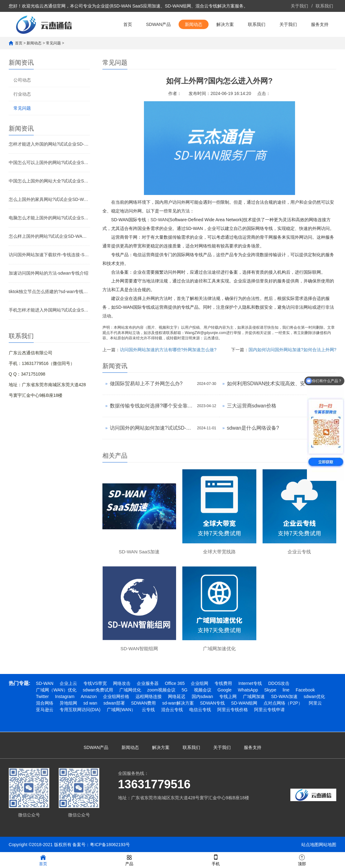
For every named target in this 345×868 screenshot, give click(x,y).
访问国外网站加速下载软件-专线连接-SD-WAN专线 (49, 255)
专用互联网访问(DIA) (80, 710)
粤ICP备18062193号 (110, 845)
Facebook (305, 690)
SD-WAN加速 (284, 696)
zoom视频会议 (161, 690)
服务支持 (320, 24)
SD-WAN (159, 220)
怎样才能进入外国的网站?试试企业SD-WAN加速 (49, 144)
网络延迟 (177, 696)
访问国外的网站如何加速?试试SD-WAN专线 (152, 428)
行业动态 (22, 94)
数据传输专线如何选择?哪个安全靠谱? (152, 406)
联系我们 (324, 6)
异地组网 (68, 703)
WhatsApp (248, 690)
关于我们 (299, 6)
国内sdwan (202, 696)
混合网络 (45, 703)
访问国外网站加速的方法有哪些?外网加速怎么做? (168, 350)
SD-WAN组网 (244, 703)
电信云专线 (200, 710)
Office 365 (175, 683)
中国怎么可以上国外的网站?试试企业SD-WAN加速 (49, 162)
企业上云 (68, 683)
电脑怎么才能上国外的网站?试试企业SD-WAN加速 (49, 218)
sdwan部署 (114, 703)
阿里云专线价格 (233, 710)
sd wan (90, 703)
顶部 (302, 860)
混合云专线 (172, 710)
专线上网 (228, 696)
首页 (128, 24)
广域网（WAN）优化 (56, 690)
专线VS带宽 (95, 683)
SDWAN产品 (159, 24)
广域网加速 (254, 696)
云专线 (148, 710)
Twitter (42, 696)
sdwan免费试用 (98, 690)
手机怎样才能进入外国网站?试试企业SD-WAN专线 (49, 310)
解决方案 (225, 24)
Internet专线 (250, 683)
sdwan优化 (314, 696)
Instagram (65, 696)
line (286, 690)
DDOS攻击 (279, 683)
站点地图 (310, 845)
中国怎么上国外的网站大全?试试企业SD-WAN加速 (49, 181)
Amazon (89, 696)
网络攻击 (122, 683)
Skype (270, 690)
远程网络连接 (149, 696)
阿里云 (315, 703)
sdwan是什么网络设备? (253, 428)
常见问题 (53, 43)
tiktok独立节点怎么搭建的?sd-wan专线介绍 (49, 292)
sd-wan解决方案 (178, 703)
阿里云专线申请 (269, 710)
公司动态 (22, 80)
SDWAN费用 (144, 703)
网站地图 (328, 845)
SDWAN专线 (213, 703)
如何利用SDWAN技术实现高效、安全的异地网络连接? (269, 384)
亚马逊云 (45, 710)
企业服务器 (148, 683)
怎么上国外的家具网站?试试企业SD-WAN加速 (49, 199)
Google (225, 690)
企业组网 (200, 683)
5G (185, 690)
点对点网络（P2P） (283, 703)
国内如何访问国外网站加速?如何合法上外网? (293, 350)
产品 (129, 860)
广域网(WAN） (121, 710)
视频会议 (203, 690)
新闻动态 (194, 24)
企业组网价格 (116, 696)
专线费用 (223, 683)
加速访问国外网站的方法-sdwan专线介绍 (49, 273)
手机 (216, 860)
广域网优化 (130, 690)
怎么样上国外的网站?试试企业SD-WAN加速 (49, 236)
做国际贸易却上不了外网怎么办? (146, 384)
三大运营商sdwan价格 (252, 406)
